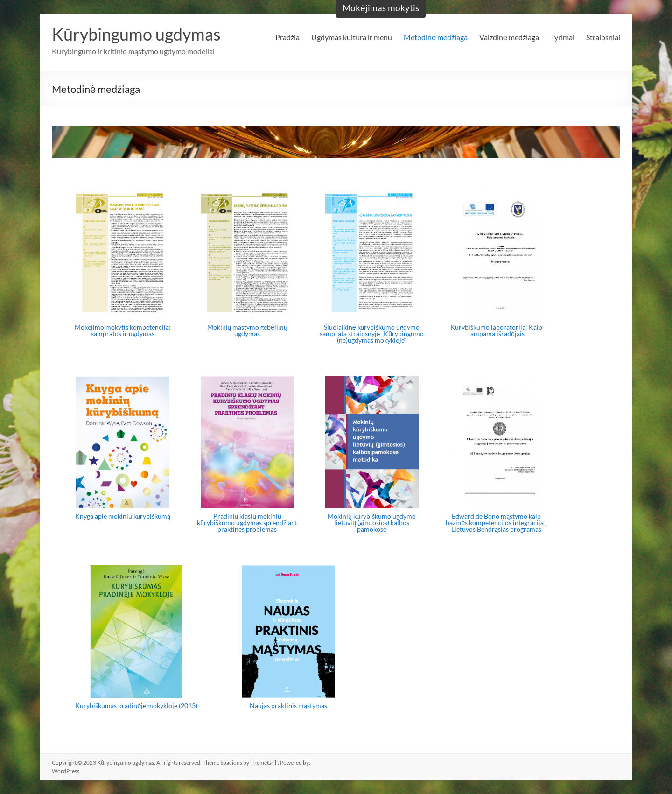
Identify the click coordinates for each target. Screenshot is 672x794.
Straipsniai (603, 37)
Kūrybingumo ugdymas (136, 34)
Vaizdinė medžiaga (509, 37)
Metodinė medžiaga (436, 37)
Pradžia (287, 37)
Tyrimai (563, 37)
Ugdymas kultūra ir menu (352, 37)
